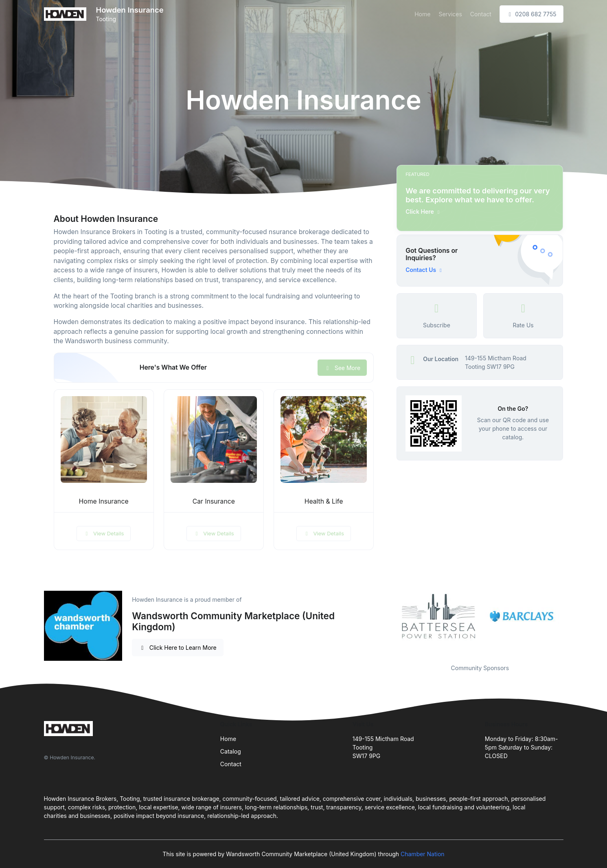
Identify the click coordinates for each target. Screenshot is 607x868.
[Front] (67, 14)
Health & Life (324, 501)
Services (450, 14)
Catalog (231, 751)
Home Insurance (104, 501)
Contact (481, 14)
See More (342, 368)
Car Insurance (214, 501)
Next (569, 617)
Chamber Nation (423, 854)
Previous (390, 617)
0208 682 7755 (531, 14)
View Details (104, 533)
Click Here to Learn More (178, 648)
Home (422, 14)
